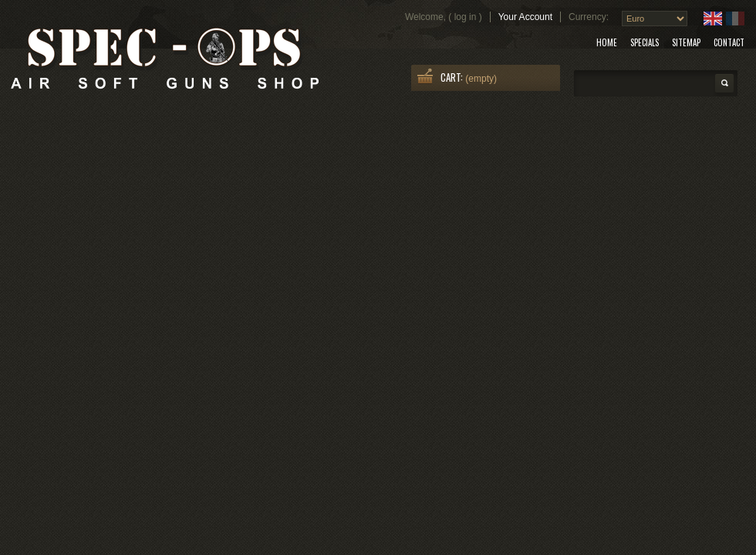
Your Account (525, 17)
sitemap (686, 42)
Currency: (589, 17)
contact (729, 42)
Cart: (452, 77)
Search (724, 83)
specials (645, 42)
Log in (466, 17)
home (607, 42)
